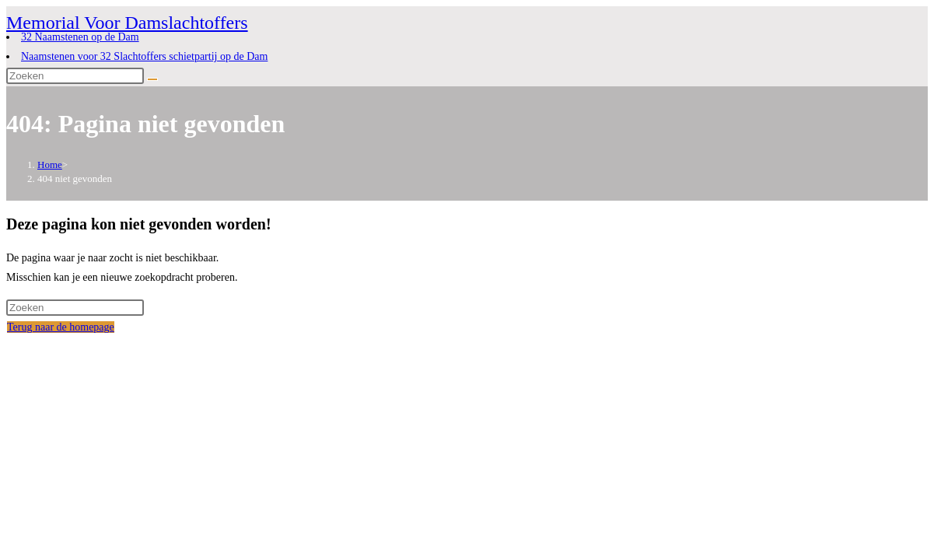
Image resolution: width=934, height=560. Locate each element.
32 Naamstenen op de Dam (80, 37)
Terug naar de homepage (61, 327)
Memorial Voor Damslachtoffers (127, 23)
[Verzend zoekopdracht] (152, 79)
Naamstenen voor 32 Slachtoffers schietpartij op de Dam (144, 56)
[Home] (50, 164)
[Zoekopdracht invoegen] (75, 76)
